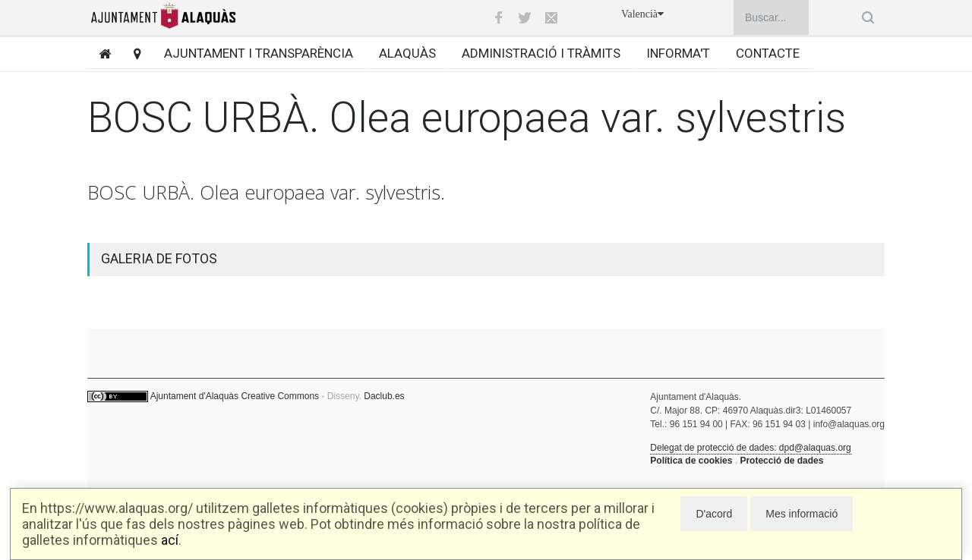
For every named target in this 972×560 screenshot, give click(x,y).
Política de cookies (691, 461)
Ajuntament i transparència (259, 53)
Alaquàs (407, 53)
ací (170, 540)
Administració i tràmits (541, 53)
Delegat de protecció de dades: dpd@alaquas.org (750, 448)
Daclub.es (384, 396)
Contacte (768, 53)
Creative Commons (280, 396)
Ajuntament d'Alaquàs (194, 396)
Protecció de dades (781, 461)
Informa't (678, 53)
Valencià (642, 14)
